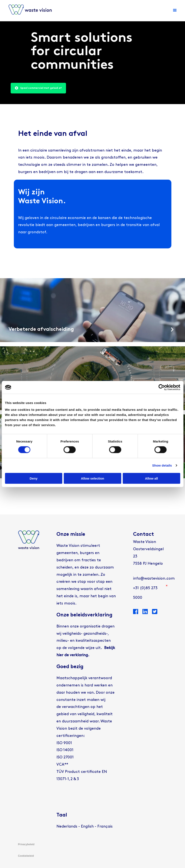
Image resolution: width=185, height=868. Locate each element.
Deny (34, 478)
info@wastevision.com (154, 579)
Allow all (151, 478)
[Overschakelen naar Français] (105, 827)
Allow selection (92, 478)
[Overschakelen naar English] (87, 827)
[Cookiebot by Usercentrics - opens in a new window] (161, 387)
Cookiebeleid (26, 856)
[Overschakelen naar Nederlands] (67, 827)
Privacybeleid (26, 844)
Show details (162, 465)
